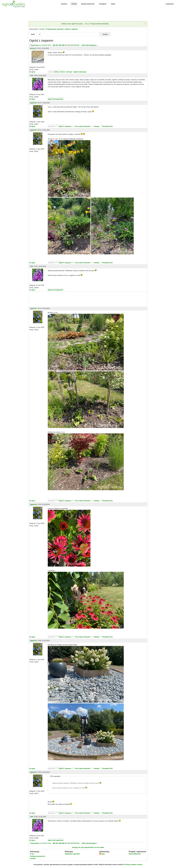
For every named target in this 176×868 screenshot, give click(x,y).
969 (63, 45)
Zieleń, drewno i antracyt (63, 72)
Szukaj (105, 34)
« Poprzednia (34, 45)
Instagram (103, 4)
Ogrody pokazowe (88, 4)
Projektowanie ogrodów (55, 29)
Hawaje (96, 126)
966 (54, 45)
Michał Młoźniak (135, 854)
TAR (31, 76)
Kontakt (33, 858)
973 (75, 45)
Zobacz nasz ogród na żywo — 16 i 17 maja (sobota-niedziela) (85, 24)
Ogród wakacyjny (80, 72)
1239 (83, 45)
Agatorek (33, 103)
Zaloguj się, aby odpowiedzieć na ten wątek (88, 847)
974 (78, 45)
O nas (32, 854)
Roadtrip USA (108, 126)
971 (69, 45)
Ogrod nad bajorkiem (56, 99)
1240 (87, 45)
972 (72, 45)
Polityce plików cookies (134, 865)
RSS (102, 854)
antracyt (33, 48)
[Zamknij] (144, 24)
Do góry (32, 72)
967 (57, 45)
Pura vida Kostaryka (83, 126)
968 (60, 45)
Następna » (93, 45)
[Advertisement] (88, 15)
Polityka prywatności (38, 856)
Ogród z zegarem (71, 29)
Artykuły (64, 4)
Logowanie (170, 4)
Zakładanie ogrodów (72, 854)
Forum (74, 4)
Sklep (113, 4)
